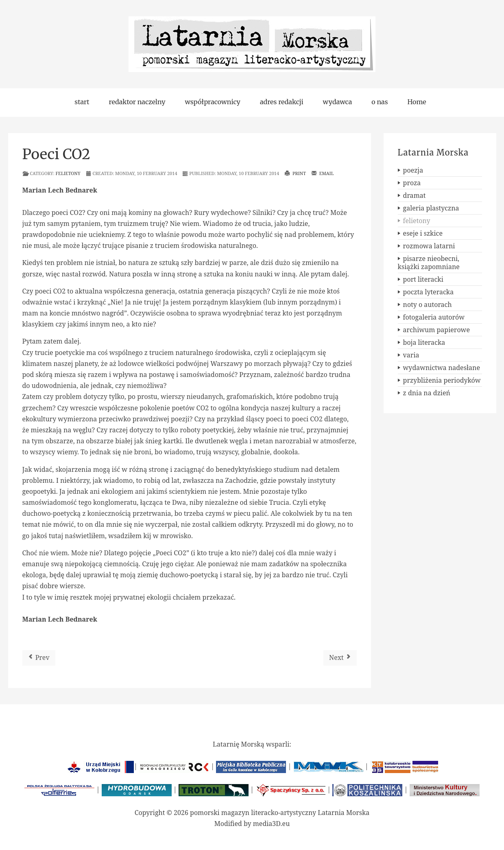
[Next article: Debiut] (340, 658)
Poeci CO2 (56, 154)
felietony (68, 173)
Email (323, 173)
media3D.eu (272, 824)
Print (295, 173)
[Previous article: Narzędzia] (39, 658)
